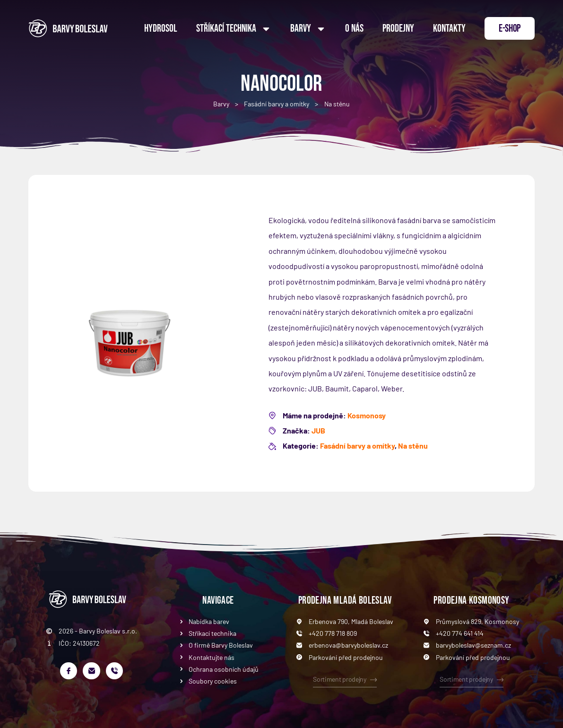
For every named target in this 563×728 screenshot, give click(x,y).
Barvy (308, 29)
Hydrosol (161, 29)
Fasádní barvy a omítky (277, 104)
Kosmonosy (367, 415)
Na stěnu (337, 104)
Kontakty (449, 29)
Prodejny (398, 29)
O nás (354, 29)
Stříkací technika (234, 29)
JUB (318, 430)
